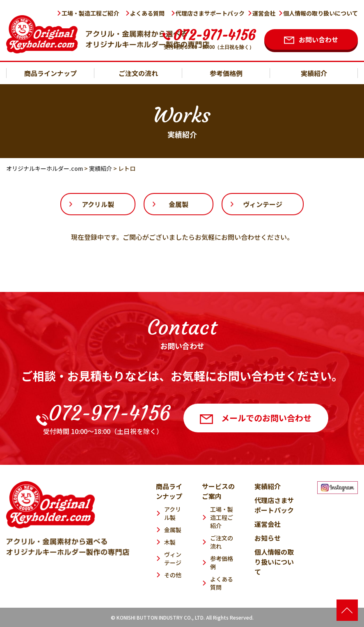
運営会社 (264, 13)
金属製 (179, 204)
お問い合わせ (318, 39)
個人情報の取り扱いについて (321, 13)
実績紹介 (314, 73)
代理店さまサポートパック (210, 13)
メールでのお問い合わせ (256, 418)
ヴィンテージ (263, 204)
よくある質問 (147, 13)
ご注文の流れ (138, 73)
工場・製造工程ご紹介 (90, 13)
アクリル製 (98, 204)
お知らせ (268, 538)
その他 (173, 575)
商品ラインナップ (50, 73)
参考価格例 (226, 73)
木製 (170, 542)
